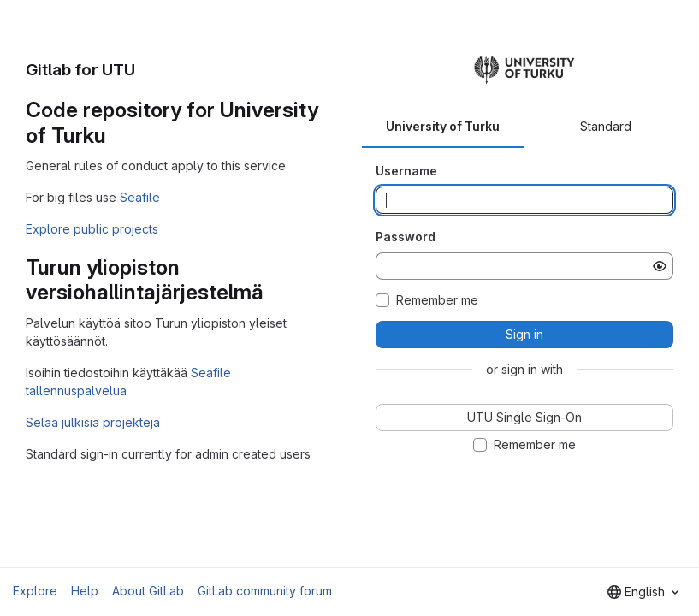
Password (406, 237)
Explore (35, 591)
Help (85, 591)
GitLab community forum (265, 591)
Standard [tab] (606, 126)
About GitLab (148, 591)
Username (406, 171)
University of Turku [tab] (443, 126)
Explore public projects (92, 229)
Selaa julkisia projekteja (93, 422)
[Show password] (660, 266)
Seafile (140, 197)
